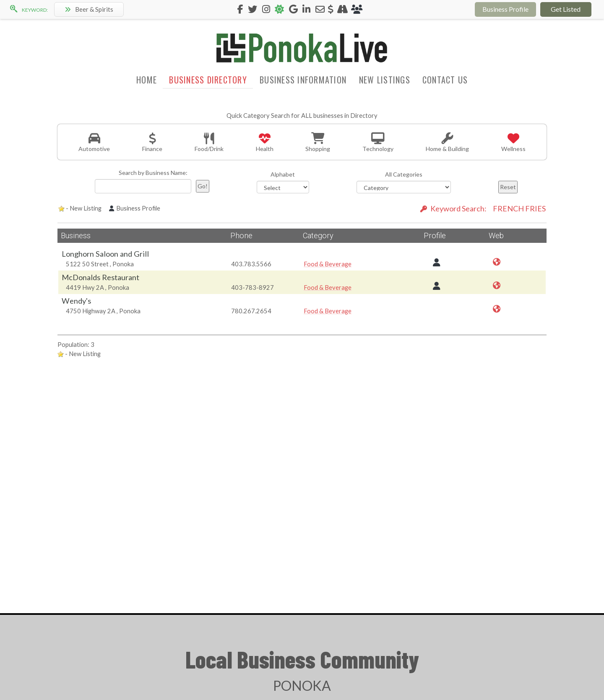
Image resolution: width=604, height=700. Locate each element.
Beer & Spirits (89, 9)
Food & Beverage (328, 264)
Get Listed (566, 9)
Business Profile (505, 9)
